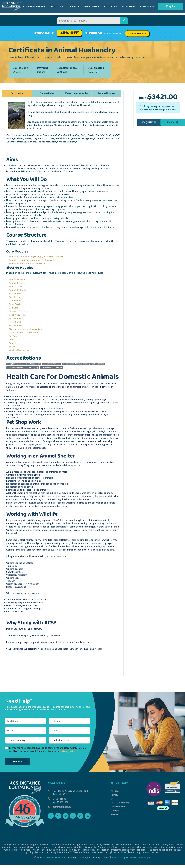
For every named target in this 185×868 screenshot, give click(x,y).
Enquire (171, 7)
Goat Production (17, 315)
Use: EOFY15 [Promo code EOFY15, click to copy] (138, 33)
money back (156, 106)
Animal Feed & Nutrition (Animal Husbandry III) (33, 260)
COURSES (73, 7)
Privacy (114, 795)
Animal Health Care (19, 290)
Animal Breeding (17, 283)
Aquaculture (15, 293)
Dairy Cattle (15, 304)
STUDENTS (109, 7)
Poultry (13, 343)
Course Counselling (120, 803)
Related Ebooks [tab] (107, 93)
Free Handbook (118, 807)
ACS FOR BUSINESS (33, 7)
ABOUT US (55, 7)
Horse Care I (15, 318)
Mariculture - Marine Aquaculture (26, 329)
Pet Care (13, 336)
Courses (114, 799)
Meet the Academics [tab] (77, 93)
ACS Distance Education (53, 857)
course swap (158, 109)
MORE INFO (128, 7)
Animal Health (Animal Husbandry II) (27, 263)
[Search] (124, 21)
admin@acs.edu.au (63, 807)
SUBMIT (18, 761)
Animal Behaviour (18, 279)
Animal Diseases (17, 286)
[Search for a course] (89, 21)
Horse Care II (15, 322)
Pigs (11, 339)
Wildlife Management (20, 350)
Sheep (12, 347)
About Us (115, 791)
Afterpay (115, 810)
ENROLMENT (91, 7)
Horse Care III (16, 325)
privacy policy (68, 751)
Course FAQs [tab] (47, 93)
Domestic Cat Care (19, 311)
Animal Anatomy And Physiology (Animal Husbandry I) (36, 256)
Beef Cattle (15, 297)
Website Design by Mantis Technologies (132, 857)
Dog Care (14, 308)
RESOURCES (146, 7)
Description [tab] (17, 93)
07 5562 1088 (60, 799)
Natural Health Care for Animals (25, 332)
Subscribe (115, 814)
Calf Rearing (15, 301)
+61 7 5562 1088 (61, 802)
